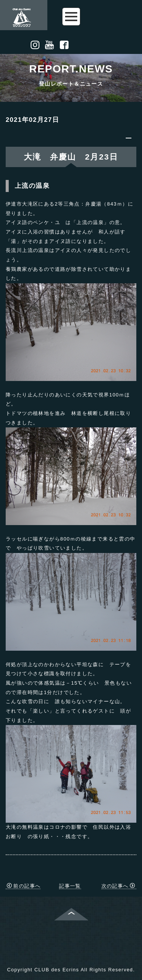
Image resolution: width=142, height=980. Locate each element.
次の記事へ (118, 886)
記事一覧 (70, 886)
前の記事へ (24, 886)
